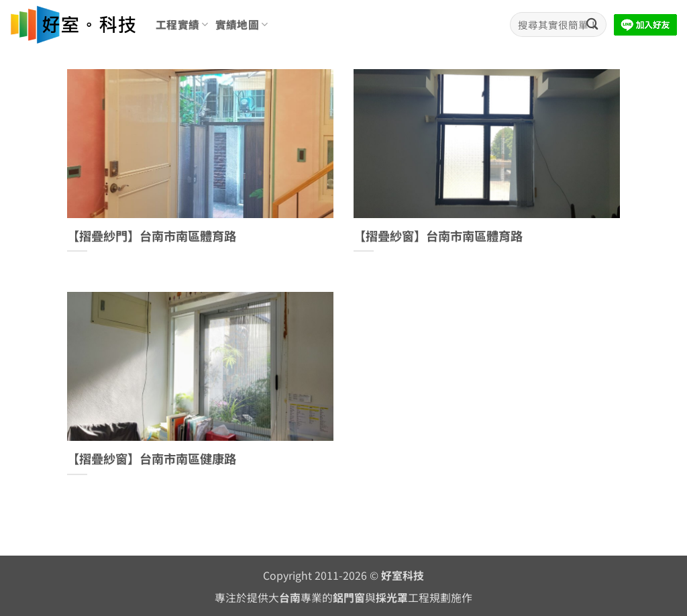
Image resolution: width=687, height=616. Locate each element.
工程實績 (182, 24)
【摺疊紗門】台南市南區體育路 (152, 236)
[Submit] (592, 24)
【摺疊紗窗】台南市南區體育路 (438, 236)
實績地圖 (242, 24)
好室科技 (403, 575)
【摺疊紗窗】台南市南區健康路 (152, 459)
